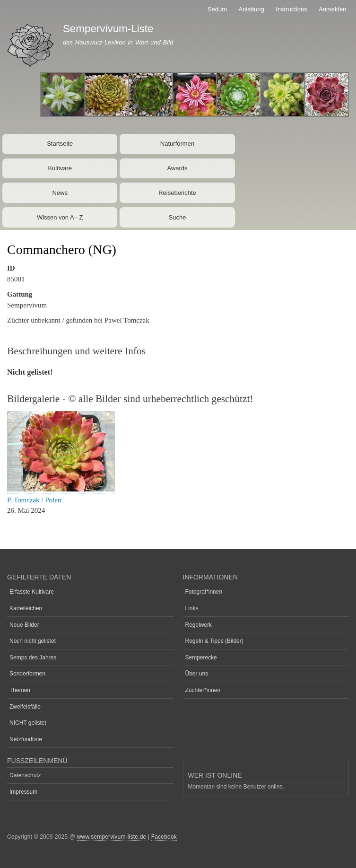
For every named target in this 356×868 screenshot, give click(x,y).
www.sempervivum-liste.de (112, 837)
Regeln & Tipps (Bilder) (214, 641)
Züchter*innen (203, 690)
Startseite (60, 144)
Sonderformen (27, 674)
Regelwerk (199, 625)
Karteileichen (26, 608)
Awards (177, 168)
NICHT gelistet (28, 723)
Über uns (197, 674)
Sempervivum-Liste (108, 29)
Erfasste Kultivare (32, 592)
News (60, 193)
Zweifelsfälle (25, 707)
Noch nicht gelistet (33, 641)
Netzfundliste (26, 739)
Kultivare (60, 168)
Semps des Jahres (33, 658)
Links (192, 608)
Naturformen (177, 144)
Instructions (291, 9)
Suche (178, 217)
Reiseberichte (177, 193)
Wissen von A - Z (60, 217)
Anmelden (333, 9)
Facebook (164, 837)
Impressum (23, 792)
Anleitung (252, 9)
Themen (20, 690)
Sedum (217, 9)
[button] (61, 489)
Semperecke (201, 658)
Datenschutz (25, 775)
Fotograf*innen (204, 592)
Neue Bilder (24, 625)
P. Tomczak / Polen (34, 500)
